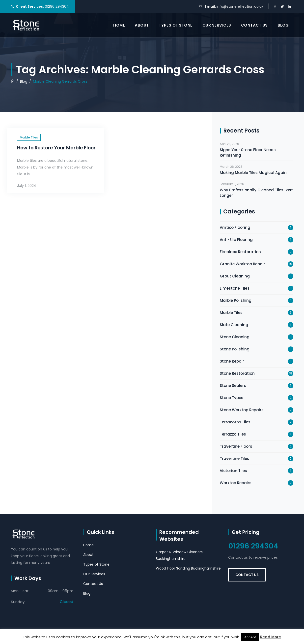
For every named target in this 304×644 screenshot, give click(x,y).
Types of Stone (176, 25)
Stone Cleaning (235, 337)
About (142, 25)
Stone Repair (232, 361)
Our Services (217, 25)
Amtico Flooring (235, 227)
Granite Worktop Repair (242, 264)
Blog (283, 25)
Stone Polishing (235, 349)
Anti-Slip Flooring (236, 240)
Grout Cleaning (235, 276)
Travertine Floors (236, 446)
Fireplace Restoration (240, 252)
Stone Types (232, 398)
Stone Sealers (233, 386)
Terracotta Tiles (235, 422)
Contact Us (254, 25)
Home (119, 25)
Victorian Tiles (233, 471)
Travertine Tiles (235, 458)
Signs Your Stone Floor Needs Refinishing (248, 153)
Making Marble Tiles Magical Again (253, 173)
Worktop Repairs (236, 483)
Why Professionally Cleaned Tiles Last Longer (256, 193)
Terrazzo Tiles (233, 434)
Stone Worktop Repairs (242, 410)
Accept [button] (250, 637)
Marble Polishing (236, 300)
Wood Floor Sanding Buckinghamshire (188, 568)
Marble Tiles (29, 137)
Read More (270, 637)
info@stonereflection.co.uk (240, 6)
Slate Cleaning (234, 325)
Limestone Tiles (235, 288)
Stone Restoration (237, 373)
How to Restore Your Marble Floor (56, 148)
